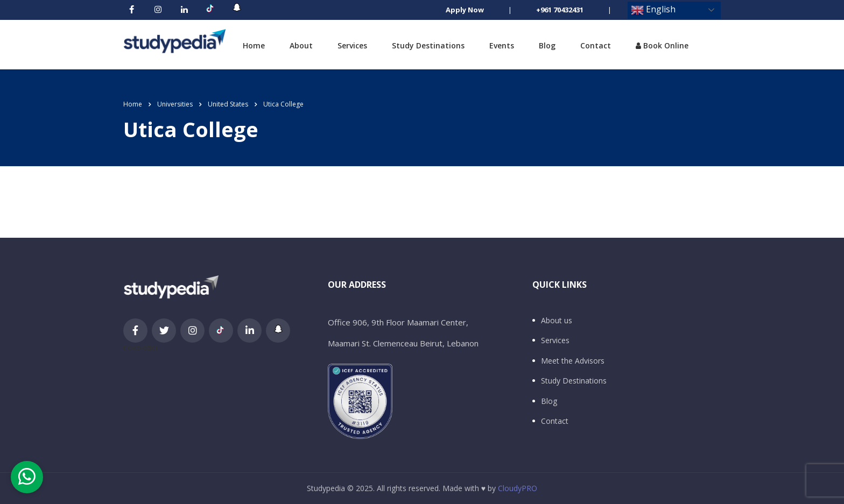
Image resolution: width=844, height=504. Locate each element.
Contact (596, 45)
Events (502, 45)
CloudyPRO (518, 488)
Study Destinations (428, 45)
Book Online (662, 45)
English (653, 10)
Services (352, 45)
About (301, 45)
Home (254, 45)
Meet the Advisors (573, 361)
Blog (547, 45)
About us (557, 321)
